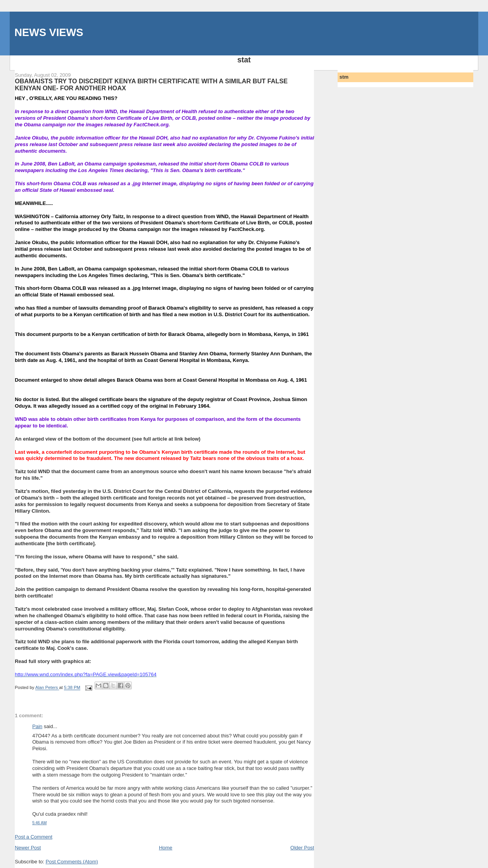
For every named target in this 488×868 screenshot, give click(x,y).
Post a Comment (34, 837)
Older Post (302, 848)
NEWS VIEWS (49, 32)
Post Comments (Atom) (72, 862)
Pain (37, 726)
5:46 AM (39, 823)
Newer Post (28, 848)
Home (166, 848)
